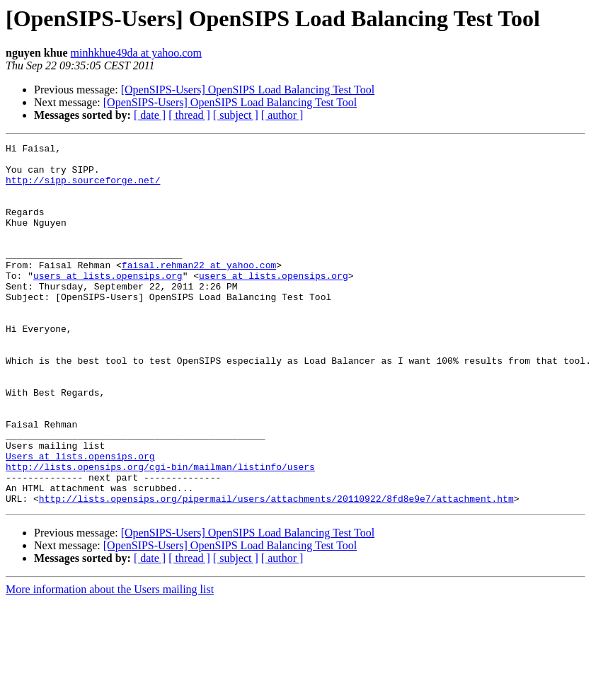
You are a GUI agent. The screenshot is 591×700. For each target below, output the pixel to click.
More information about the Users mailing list (110, 661)
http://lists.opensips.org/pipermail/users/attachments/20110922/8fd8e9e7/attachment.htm (276, 570)
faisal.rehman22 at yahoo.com (199, 290)
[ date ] (150, 115)
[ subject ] (236, 115)
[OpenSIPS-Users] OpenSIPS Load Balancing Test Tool (248, 90)
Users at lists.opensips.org (80, 520)
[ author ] (282, 115)
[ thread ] (189, 115)
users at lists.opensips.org (108, 303)
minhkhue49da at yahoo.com (136, 53)
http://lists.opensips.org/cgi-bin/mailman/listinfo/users (160, 532)
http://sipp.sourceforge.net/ (83, 188)
